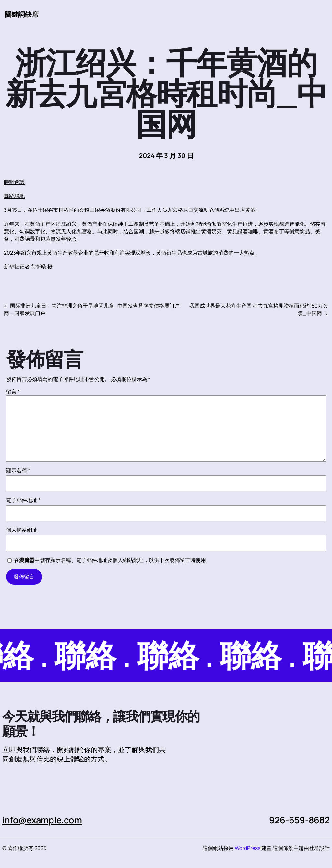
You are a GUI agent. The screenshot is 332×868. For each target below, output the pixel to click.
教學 (73, 253)
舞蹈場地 (14, 196)
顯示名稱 (18, 470)
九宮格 (175, 210)
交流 (198, 210)
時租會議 (14, 182)
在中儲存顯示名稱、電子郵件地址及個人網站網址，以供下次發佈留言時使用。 (113, 560)
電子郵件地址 (23, 500)
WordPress (248, 848)
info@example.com (42, 820)
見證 (237, 231)
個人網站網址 (22, 530)
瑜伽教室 (217, 224)
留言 (13, 392)
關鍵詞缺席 (22, 14)
